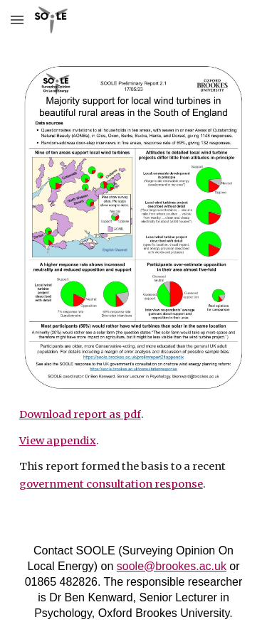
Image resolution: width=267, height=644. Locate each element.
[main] (134, 449)
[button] (17, 20)
